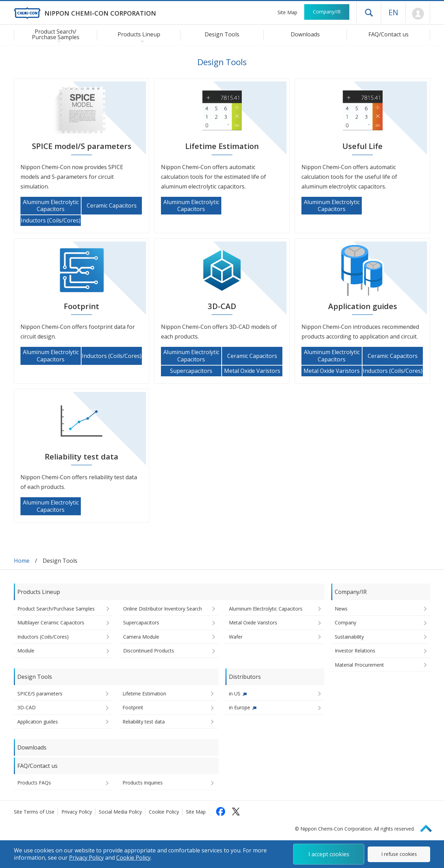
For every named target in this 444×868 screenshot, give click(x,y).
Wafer (236, 637)
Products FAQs (34, 783)
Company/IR (327, 12)
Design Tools (222, 34)
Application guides (38, 722)
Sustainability (349, 637)
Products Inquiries (143, 783)
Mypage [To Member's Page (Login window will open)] (418, 14)
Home (22, 561)
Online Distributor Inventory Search (163, 609)
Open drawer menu (369, 12)
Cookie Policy (164, 812)
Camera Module (141, 637)
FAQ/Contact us (388, 34)
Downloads (305, 34)
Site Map (287, 12)
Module (26, 651)
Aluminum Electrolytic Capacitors (266, 609)
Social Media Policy (120, 812)
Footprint (133, 707)
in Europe (240, 707)
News (341, 609)
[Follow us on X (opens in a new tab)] (236, 812)
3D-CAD (27, 707)
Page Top (429, 827)
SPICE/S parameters (40, 694)
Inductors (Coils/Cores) (43, 637)
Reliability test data (144, 722)
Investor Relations (355, 651)
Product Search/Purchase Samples (56, 609)
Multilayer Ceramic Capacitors (51, 622)
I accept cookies (329, 854)
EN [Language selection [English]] (393, 12)
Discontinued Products (149, 651)
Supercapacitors (141, 622)
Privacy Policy (77, 812)
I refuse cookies (399, 854)
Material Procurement (359, 665)
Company (345, 622)
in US (235, 694)
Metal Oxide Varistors (253, 622)
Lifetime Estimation (144, 694)
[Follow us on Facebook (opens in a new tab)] (221, 812)
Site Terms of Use (34, 812)
